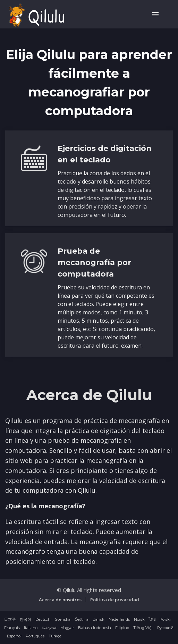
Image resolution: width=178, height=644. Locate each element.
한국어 (26, 619)
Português (35, 636)
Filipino (122, 628)
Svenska (63, 619)
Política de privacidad (115, 600)
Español (14, 636)
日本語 (10, 619)
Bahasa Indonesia (95, 628)
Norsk (139, 619)
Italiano (31, 628)
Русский (165, 628)
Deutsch (43, 619)
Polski (165, 619)
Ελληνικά (49, 628)
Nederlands (119, 619)
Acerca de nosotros (60, 600)
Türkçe (55, 636)
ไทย (152, 619)
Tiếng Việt (143, 628)
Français (12, 628)
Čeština (82, 619)
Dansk (99, 619)
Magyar (67, 628)
